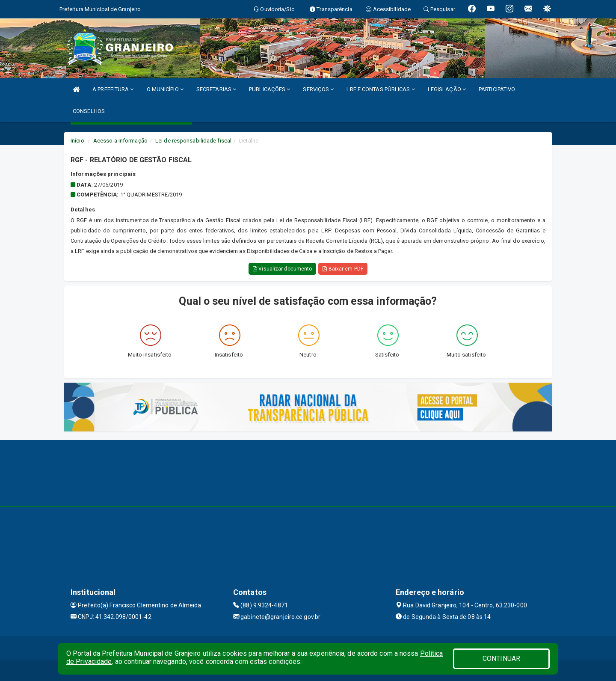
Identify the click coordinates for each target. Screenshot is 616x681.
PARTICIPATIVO (497, 89)
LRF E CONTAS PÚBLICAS (381, 89)
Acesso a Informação (120, 141)
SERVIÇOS (318, 89)
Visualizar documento (282, 269)
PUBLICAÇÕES (269, 89)
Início (77, 141)
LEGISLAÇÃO (447, 89)
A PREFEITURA (113, 89)
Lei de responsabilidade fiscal (193, 141)
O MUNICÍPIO (165, 89)
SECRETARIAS (216, 89)
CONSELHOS (89, 111)
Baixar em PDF (343, 269)
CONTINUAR (501, 659)
